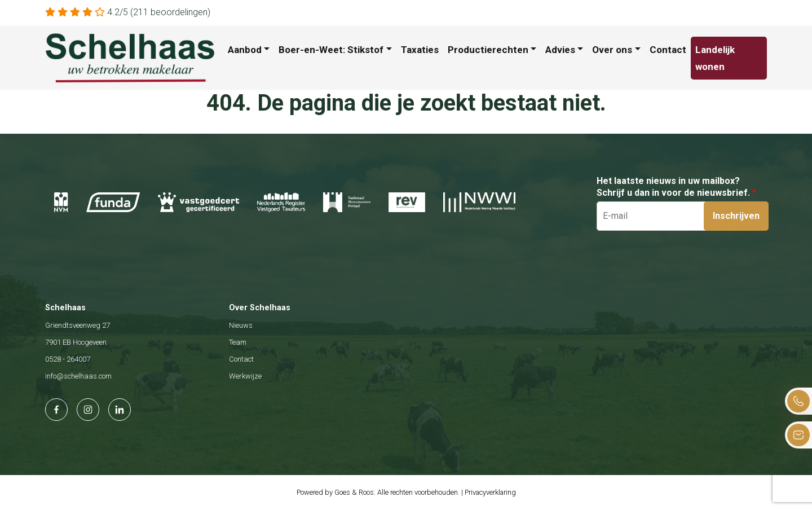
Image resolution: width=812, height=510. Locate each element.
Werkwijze (245, 376)
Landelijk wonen (715, 58)
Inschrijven (736, 216)
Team (238, 342)
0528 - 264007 (68, 359)
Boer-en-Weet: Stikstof (331, 50)
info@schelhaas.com (78, 376)
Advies (560, 50)
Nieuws (241, 325)
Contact (668, 50)
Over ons (612, 50)
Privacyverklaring (490, 492)
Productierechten (488, 50)
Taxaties (420, 50)
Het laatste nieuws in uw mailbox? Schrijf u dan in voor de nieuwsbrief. (676, 187)
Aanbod (245, 50)
